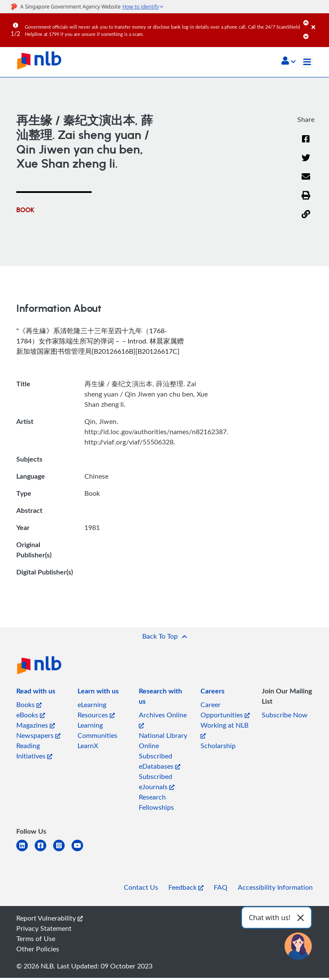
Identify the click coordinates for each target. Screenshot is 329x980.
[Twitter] (306, 163)
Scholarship (218, 746)
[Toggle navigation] (307, 62)
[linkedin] (25, 851)
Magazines (36, 725)
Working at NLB (224, 730)
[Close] (319, 21)
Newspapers (38, 735)
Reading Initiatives (34, 751)
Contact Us (141, 887)
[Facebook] (306, 144)
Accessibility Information (275, 887)
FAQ (221, 887)
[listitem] (36, 693)
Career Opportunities (225, 710)
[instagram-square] (62, 851)
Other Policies (38, 949)
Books (29, 705)
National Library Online (163, 740)
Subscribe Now (285, 715)
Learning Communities (97, 730)
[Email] (306, 182)
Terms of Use (36, 939)
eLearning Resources (96, 710)
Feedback (186, 887)
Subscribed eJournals (157, 782)
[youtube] (81, 851)
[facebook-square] (44, 851)
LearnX (88, 746)
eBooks (31, 715)
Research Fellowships (156, 802)
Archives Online (163, 719)
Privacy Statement (44, 928)
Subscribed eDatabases (160, 761)
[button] (289, 62)
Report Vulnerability (49, 918)
